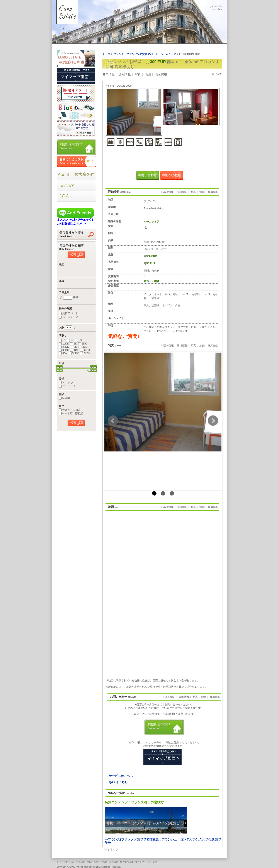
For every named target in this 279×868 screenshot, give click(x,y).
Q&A (89, 862)
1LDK (64, 344)
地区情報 (161, 74)
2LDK (64, 347)
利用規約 (81, 862)
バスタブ (66, 382)
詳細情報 (125, 74)
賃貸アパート (68, 313)
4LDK (85, 350)
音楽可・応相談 (70, 410)
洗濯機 (64, 398)
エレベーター (69, 386)
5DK (63, 353)
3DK (83, 347)
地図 (148, 74)
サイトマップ (142, 862)
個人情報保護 (127, 862)
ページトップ (110, 849)
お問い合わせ (100, 862)
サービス (70, 862)
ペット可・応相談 (71, 413)
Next (213, 421)
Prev (113, 421)
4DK (74, 350)
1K (70, 340)
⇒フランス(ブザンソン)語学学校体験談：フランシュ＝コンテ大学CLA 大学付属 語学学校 (163, 841)
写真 (138, 74)
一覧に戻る (216, 74)
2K (74, 344)
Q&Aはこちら (118, 782)
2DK (83, 344)
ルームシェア (68, 317)
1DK (79, 340)
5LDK (74, 353)
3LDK (64, 350)
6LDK (85, 353)
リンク (154, 862)
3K (74, 347)
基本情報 (109, 74)
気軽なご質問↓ (124, 336)
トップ (60, 862)
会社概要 (114, 862)
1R (62, 340)
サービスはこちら (121, 776)
